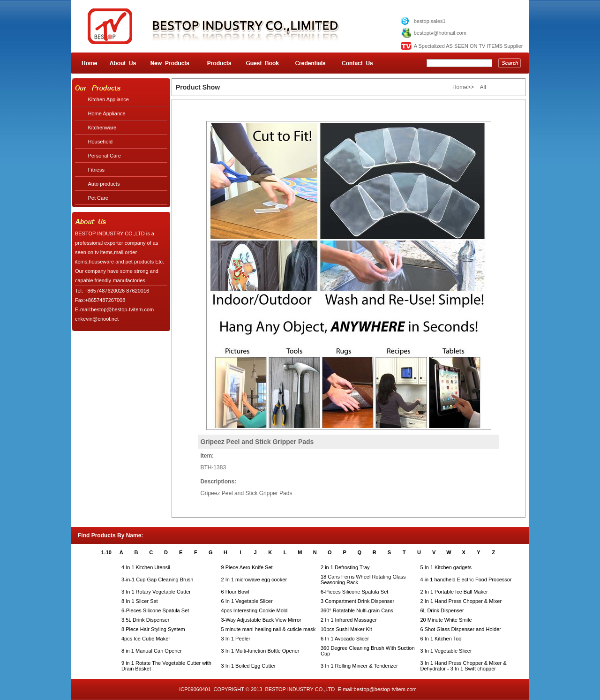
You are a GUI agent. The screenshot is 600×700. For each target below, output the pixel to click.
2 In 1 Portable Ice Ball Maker (454, 592)
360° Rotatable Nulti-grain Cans (357, 610)
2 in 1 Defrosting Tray (345, 567)
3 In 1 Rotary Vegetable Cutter (156, 592)
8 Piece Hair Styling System (153, 629)
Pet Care (98, 198)
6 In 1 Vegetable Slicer (247, 601)
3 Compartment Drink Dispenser (357, 601)
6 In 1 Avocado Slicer (345, 639)
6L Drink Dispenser (442, 610)
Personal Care (105, 156)
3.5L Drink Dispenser (145, 620)
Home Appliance (107, 113)
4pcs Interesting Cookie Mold (255, 610)
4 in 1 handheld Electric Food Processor (466, 580)
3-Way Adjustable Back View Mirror (261, 620)
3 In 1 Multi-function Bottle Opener (260, 651)
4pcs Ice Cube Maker (146, 639)
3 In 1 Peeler (236, 639)
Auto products (104, 184)
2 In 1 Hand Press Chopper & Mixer (461, 601)
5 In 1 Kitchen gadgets (446, 567)
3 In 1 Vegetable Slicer (446, 651)
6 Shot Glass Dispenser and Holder (461, 629)
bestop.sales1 (430, 21)
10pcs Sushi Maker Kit (346, 629)
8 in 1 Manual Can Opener (152, 651)
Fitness (96, 170)
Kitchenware (102, 128)
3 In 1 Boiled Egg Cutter (249, 666)
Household (101, 142)
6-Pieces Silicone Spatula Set (354, 592)
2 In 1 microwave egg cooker (254, 580)
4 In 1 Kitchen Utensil (146, 567)
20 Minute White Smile (446, 620)
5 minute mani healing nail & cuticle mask (269, 629)
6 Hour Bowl (235, 592)
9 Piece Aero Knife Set (247, 567)
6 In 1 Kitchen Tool (442, 639)
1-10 (106, 552)
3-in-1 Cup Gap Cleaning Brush (157, 580)
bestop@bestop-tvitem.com (385, 689)
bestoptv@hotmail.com (440, 33)
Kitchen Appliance (109, 99)
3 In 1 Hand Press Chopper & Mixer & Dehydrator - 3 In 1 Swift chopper (464, 666)
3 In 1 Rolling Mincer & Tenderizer (359, 666)
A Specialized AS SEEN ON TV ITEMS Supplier (469, 46)
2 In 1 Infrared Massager (349, 620)
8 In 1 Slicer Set (140, 601)
